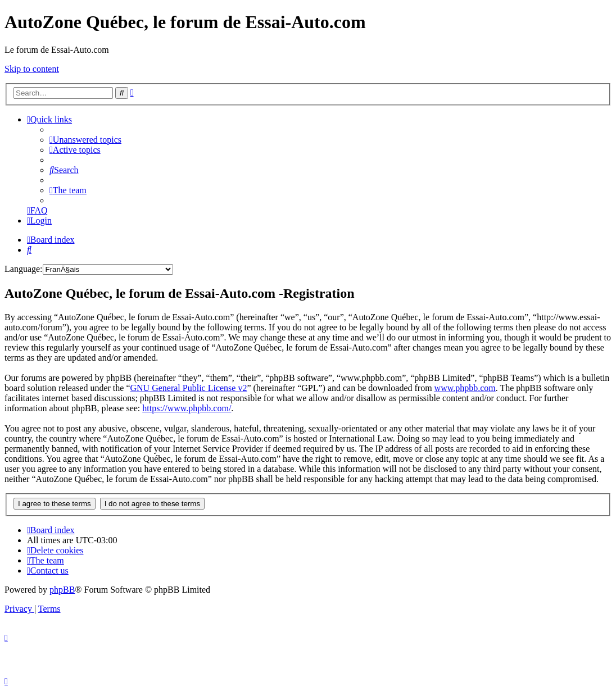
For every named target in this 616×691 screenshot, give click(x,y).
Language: (24, 269)
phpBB (62, 590)
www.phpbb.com (465, 388)
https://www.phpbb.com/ (187, 408)
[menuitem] (85, 140)
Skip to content (32, 69)
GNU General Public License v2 (188, 388)
